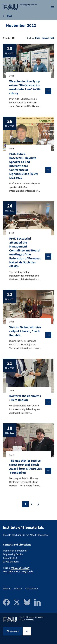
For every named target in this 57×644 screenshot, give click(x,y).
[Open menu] (52, 7)
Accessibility (31, 589)
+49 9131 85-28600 (20, 568)
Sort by (30, 38)
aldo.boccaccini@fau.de (21, 571)
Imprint (7, 589)
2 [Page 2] (32, 504)
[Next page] (38, 504)
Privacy (18, 589)
